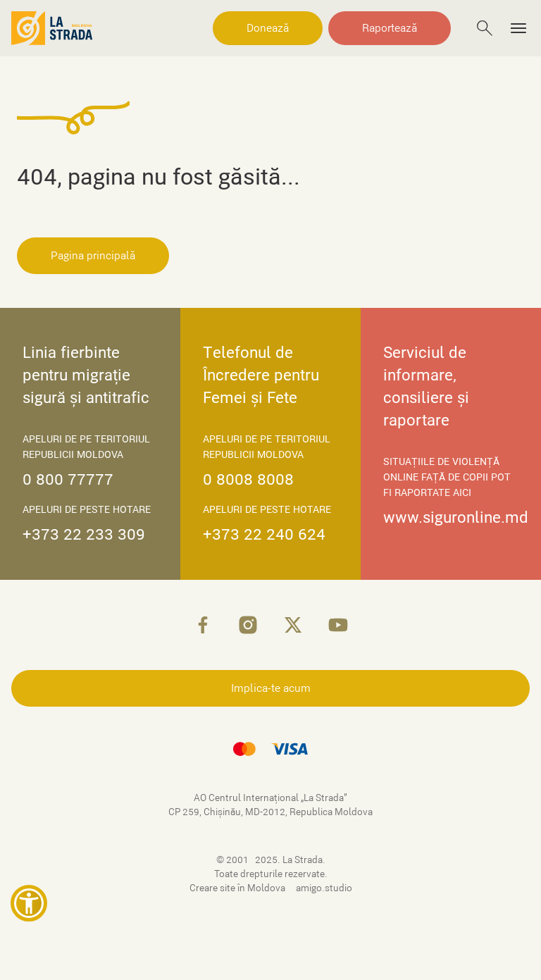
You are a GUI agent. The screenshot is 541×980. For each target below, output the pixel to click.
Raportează (390, 28)
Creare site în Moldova (238, 888)
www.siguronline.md (456, 517)
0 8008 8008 (248, 479)
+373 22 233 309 (84, 534)
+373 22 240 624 (264, 534)
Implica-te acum (271, 688)
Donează (268, 28)
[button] (29, 903)
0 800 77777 (68, 479)
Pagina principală (93, 256)
